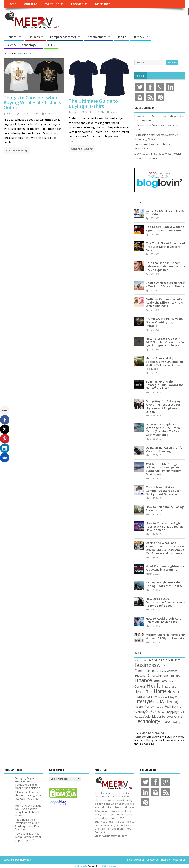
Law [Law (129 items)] (164, 696)
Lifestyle (139, 37)
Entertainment (96, 37)
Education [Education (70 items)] (141, 675)
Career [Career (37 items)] (167, 666)
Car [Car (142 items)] (160, 666)
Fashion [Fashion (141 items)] (176, 675)
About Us (31, 4)
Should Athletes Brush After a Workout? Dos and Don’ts (165, 284)
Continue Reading (17, 150)
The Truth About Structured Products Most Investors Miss (165, 247)
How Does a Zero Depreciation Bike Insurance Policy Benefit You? (165, 602)
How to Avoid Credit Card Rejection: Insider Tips (164, 620)
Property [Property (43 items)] (159, 707)
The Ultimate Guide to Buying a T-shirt (93, 103)
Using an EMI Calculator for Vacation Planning (165, 449)
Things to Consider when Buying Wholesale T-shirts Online (32, 102)
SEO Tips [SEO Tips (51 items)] (160, 712)
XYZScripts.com (109, 866)
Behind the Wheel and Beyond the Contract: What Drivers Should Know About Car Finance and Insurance (165, 548)
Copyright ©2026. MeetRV (18, 860)
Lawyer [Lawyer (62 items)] (172, 697)
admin (10, 114)
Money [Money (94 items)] (149, 706)
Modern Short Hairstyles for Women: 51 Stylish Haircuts (165, 636)
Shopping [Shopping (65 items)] (172, 712)
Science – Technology (21, 45)
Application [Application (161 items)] (159, 660)
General (12, 37)
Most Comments (145, 108)
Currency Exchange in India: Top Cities (165, 212)
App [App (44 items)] (146, 661)
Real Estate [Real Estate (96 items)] (173, 706)
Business (34, 37)
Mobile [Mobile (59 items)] (139, 707)
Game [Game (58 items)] (164, 681)
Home (12, 4)
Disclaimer (102, 4)
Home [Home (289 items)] (160, 691)
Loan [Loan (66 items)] (156, 702)
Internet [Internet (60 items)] (155, 697)
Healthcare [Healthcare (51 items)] (170, 687)
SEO (49, 45)
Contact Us (79, 4)
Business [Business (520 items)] (145, 665)
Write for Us (54, 4)
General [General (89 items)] (140, 686)
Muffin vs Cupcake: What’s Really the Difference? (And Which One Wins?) (164, 302)
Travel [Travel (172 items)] (167, 721)
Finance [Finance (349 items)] (143, 680)
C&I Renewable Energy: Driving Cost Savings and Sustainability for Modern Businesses (164, 469)
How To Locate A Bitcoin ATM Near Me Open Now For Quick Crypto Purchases (165, 342)
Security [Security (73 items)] (140, 712)
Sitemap (165, 860)
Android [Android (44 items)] (139, 661)
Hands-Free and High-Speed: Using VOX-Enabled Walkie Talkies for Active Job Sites (164, 363)
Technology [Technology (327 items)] (147, 721)
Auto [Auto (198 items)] (175, 660)
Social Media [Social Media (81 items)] (152, 717)
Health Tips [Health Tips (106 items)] (144, 692)
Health (121, 37)
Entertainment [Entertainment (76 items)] (158, 675)
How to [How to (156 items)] (174, 691)
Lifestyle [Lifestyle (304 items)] (144, 701)
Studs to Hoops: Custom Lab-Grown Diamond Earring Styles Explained (166, 266)
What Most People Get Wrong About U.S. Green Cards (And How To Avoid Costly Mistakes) (164, 430)
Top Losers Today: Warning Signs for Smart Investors (165, 228)
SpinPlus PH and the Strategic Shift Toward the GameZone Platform (165, 385)
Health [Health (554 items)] (155, 686)
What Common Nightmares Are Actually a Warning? (165, 568)
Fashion (49, 114)
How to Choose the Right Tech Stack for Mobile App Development (164, 526)
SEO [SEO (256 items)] (150, 711)
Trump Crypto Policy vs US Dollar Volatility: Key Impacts (164, 322)
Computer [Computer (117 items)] (143, 670)
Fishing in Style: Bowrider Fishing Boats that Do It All (165, 584)
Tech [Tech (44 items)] (179, 717)
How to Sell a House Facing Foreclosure (165, 509)
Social (141, 76)
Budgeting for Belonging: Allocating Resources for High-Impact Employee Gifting (164, 406)
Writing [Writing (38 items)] (177, 722)
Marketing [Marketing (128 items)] (169, 702)
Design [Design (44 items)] (156, 671)
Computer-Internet (63, 37)
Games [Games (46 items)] (172, 681)
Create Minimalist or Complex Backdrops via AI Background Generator (164, 490)
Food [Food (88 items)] (156, 681)
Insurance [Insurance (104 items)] (142, 696)
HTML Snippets (79, 866)
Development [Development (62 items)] (169, 671)
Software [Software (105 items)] (169, 716)
